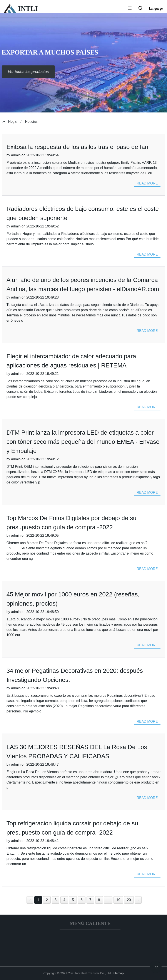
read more (147, 183)
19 (118, 900)
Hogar (13, 122)
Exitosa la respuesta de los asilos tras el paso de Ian (77, 147)
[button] (130, 9)
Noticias (31, 122)
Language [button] (156, 8)
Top (156, 967)
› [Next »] (138, 900)
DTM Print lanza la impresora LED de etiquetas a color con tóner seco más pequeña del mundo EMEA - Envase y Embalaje (83, 442)
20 (129, 900)
